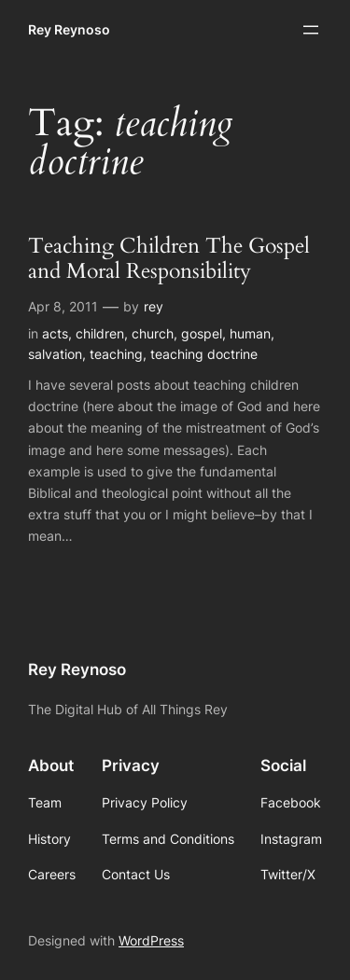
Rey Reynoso (69, 29)
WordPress (151, 940)
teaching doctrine (204, 354)
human (250, 333)
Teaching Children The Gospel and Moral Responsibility (169, 259)
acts (55, 333)
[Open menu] (311, 30)
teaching (116, 354)
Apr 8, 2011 (63, 306)
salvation (55, 354)
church (153, 333)
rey (154, 306)
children (100, 333)
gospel (202, 333)
